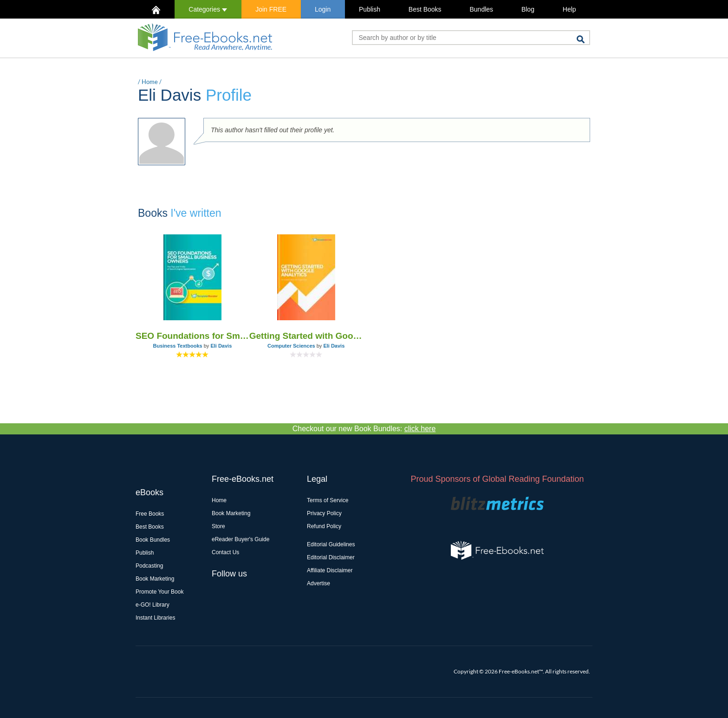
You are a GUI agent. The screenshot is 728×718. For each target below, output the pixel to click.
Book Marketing (155, 579)
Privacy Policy (324, 513)
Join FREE (271, 9)
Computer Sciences (291, 346)
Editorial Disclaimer (331, 557)
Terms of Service (328, 500)
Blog (528, 9)
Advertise (318, 583)
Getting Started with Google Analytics (306, 336)
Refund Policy (324, 526)
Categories (208, 9)
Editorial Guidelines (331, 544)
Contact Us (225, 552)
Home (150, 82)
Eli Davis (221, 346)
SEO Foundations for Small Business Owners (192, 336)
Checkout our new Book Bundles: (364, 429)
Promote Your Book (159, 592)
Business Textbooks (177, 346)
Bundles (481, 9)
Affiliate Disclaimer (330, 570)
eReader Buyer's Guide (240, 539)
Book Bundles (153, 540)
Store (218, 526)
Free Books (150, 514)
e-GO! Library (153, 605)
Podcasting (149, 566)
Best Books (425, 9)
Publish (370, 9)
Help (569, 9)
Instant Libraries (155, 618)
